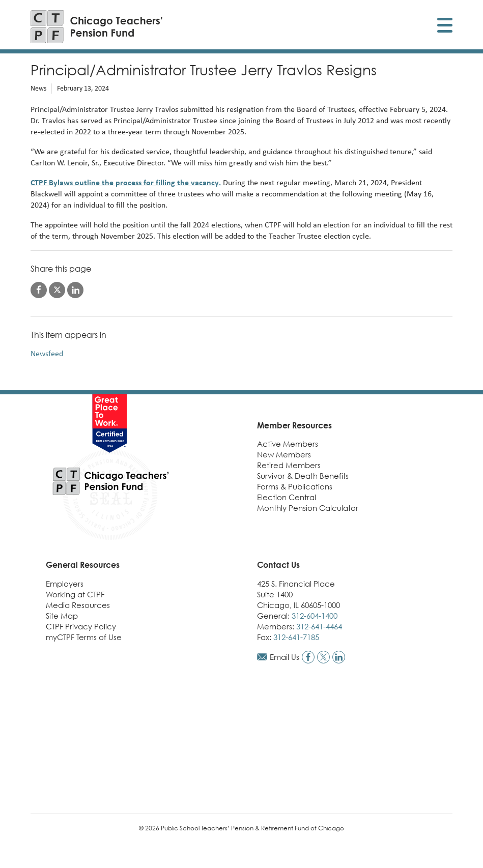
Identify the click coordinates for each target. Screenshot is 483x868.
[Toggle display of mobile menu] (445, 27)
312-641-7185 (296, 637)
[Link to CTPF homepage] (97, 27)
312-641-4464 (319, 626)
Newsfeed (47, 353)
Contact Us (278, 565)
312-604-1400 (315, 616)
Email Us (285, 657)
